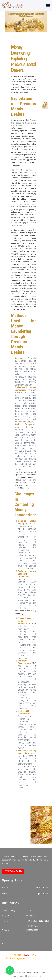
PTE (6, 921)
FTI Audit (34, 958)
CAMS (7, 916)
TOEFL (31, 916)
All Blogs (17, 955)
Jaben (12, 962)
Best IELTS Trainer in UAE (26, 966)
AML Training (10, 910)
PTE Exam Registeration (39, 921)
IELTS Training (38, 860)
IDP (43, 958)
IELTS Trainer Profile (13, 871)
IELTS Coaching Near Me (15, 939)
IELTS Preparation (33, 962)
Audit (20, 962)
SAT (30, 910)
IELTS (7, 930)
